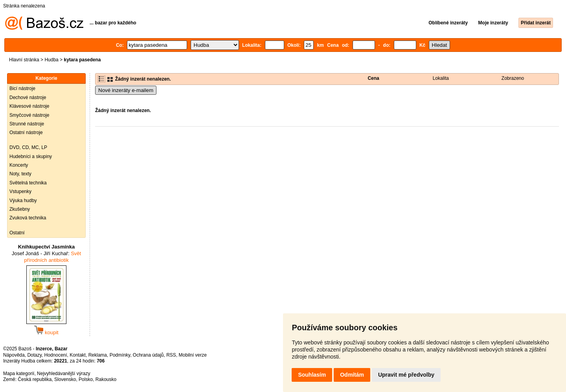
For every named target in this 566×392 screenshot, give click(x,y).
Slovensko (65, 379)
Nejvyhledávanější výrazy (63, 374)
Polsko (86, 379)
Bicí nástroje (22, 88)
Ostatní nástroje (26, 133)
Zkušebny (20, 209)
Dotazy (34, 355)
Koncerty (19, 165)
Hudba (51, 60)
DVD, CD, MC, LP (28, 147)
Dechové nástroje (28, 98)
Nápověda (14, 355)
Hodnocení (56, 355)
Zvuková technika (28, 218)
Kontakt (78, 355)
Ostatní (17, 233)
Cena (373, 78)
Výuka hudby (23, 201)
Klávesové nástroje (29, 106)
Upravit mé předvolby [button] (406, 375)
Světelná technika (28, 183)
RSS (171, 355)
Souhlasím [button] (312, 375)
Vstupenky (20, 191)
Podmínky (120, 355)
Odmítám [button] (352, 375)
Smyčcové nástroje (29, 115)
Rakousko (106, 379)
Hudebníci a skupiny (31, 156)
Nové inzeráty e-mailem (126, 90)
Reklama (98, 355)
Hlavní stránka (24, 60)
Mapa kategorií (19, 374)
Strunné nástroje (27, 124)
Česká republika (35, 379)
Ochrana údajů (148, 355)
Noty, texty (20, 174)
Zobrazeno (513, 78)
